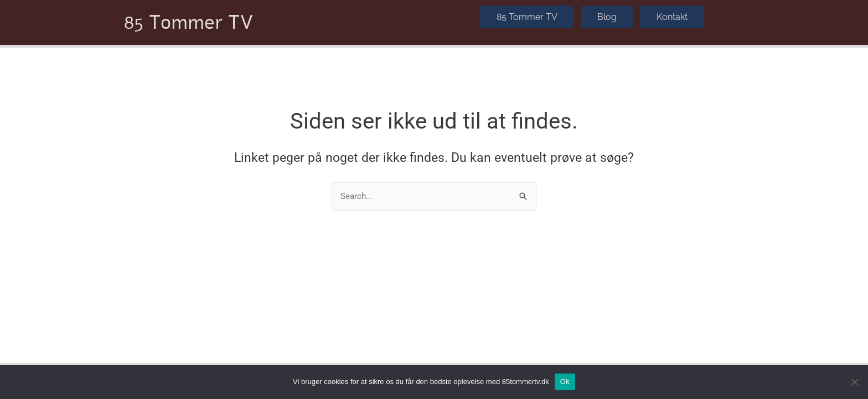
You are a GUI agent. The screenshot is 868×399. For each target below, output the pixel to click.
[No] (854, 382)
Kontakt (672, 14)
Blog (607, 14)
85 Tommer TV (189, 20)
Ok (565, 382)
